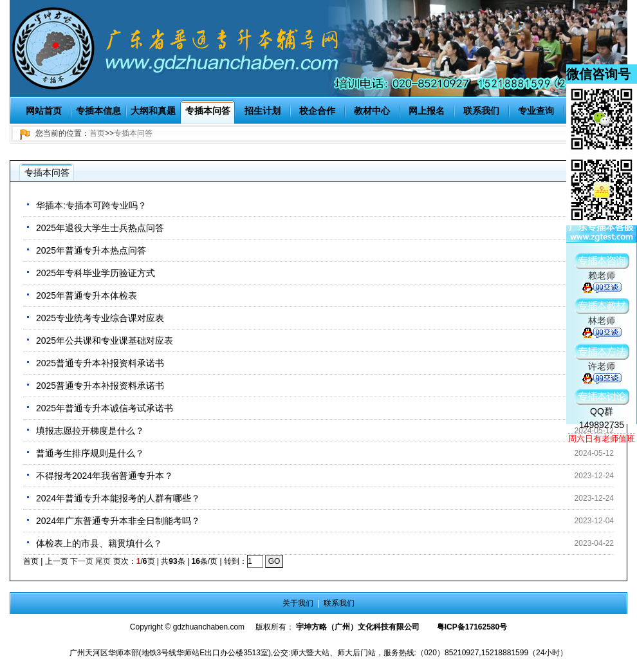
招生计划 (263, 111)
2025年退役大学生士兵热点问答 (100, 228)
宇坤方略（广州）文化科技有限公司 (358, 627)
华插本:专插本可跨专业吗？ (91, 205)
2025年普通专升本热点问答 (91, 250)
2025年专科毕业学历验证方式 (96, 273)
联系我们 (481, 111)
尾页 (103, 561)
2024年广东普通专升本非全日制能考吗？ (118, 521)
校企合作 (317, 111)
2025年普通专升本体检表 (87, 295)
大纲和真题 (153, 111)
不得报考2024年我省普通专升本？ (105, 476)
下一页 (82, 561)
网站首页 (44, 111)
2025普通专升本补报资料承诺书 (100, 363)
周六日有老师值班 (602, 439)
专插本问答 (208, 111)
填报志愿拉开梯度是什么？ (90, 431)
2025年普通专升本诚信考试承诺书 (105, 408)
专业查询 (536, 111)
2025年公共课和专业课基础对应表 (105, 341)
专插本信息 (98, 111)
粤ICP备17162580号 (472, 627)
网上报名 (427, 111)
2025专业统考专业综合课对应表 (100, 318)
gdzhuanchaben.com (209, 627)
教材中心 (372, 111)
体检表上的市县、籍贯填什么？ (99, 543)
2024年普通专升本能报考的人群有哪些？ (118, 498)
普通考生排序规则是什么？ (90, 453)
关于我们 (298, 603)
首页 (97, 133)
